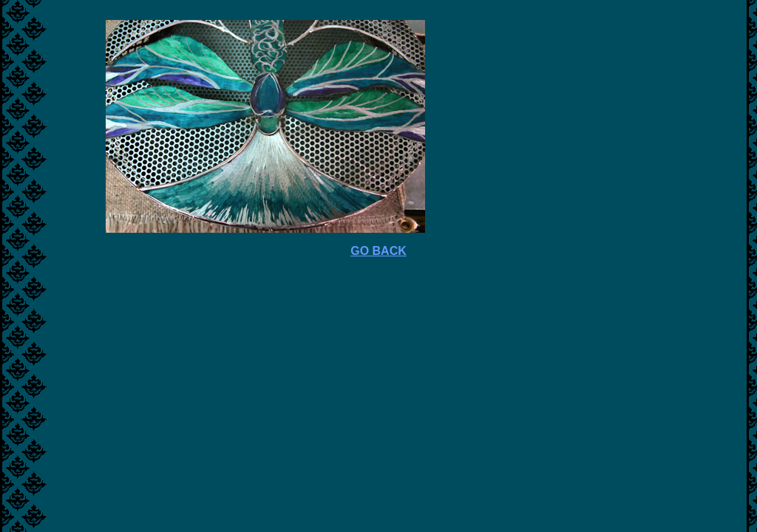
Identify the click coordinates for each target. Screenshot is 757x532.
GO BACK (378, 251)
